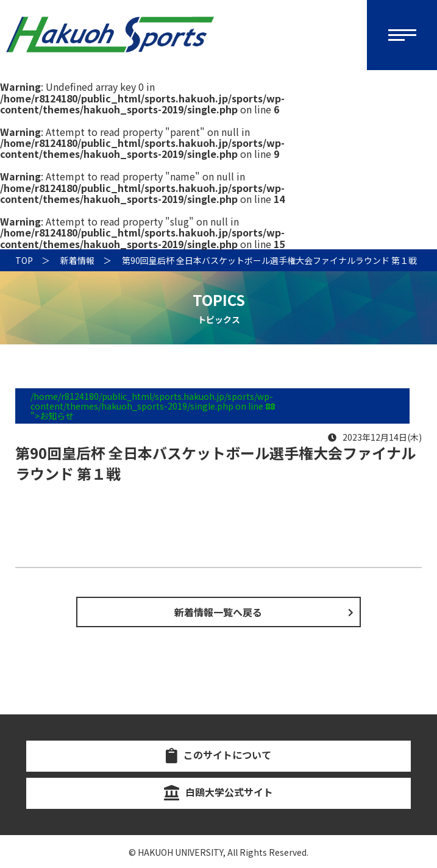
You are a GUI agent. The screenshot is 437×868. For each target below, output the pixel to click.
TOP (24, 260)
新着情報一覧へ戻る (218, 612)
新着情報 (77, 260)
